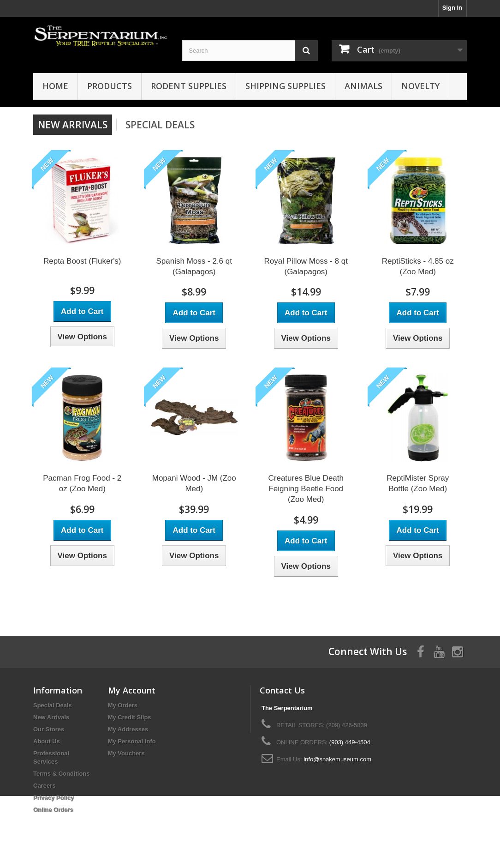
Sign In (452, 8)
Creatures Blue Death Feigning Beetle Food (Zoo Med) (306, 489)
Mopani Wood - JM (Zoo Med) (194, 483)
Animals (363, 86)
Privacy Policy (54, 798)
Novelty (420, 86)
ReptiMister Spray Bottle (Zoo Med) (418, 483)
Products (110, 86)
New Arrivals (51, 717)
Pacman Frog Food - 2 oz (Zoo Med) (82, 483)
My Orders (123, 705)
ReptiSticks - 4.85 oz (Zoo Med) (418, 266)
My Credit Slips (130, 717)
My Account (132, 690)
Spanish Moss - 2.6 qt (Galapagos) (194, 266)
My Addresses (128, 729)
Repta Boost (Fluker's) (82, 261)
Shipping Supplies (286, 86)
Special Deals (160, 125)
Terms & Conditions (62, 774)
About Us (47, 741)
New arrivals (73, 125)
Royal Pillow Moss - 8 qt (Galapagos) (306, 266)
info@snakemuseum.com (337, 759)
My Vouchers (126, 753)
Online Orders (53, 810)
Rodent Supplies (189, 86)
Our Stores (49, 729)
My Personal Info (132, 741)
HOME (55, 86)
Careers (44, 786)
